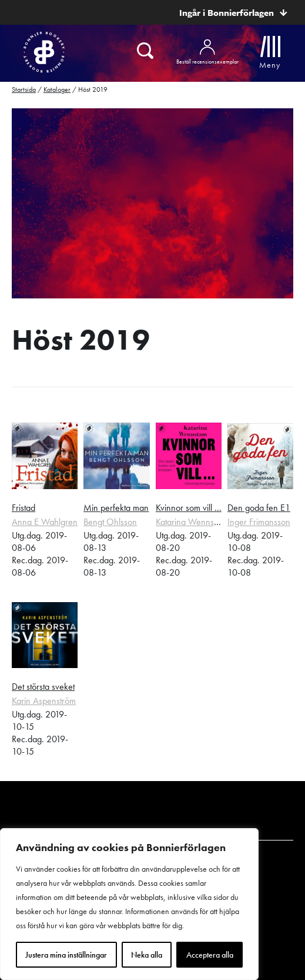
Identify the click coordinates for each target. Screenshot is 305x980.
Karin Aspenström (44, 701)
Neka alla (147, 955)
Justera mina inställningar (66, 955)
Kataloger (57, 89)
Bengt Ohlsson (110, 522)
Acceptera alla (210, 955)
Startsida (24, 89)
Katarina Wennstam (191, 522)
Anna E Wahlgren (45, 522)
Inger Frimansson (259, 522)
